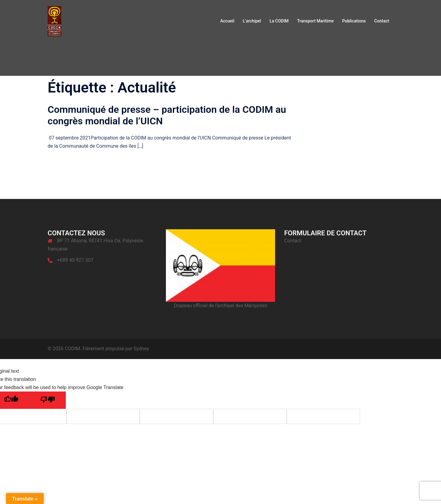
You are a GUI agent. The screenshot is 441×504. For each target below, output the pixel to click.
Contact (382, 21)
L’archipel (252, 21)
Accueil (227, 21)
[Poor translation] (48, 400)
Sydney (141, 349)
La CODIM (279, 21)
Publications (354, 21)
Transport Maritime (315, 21)
